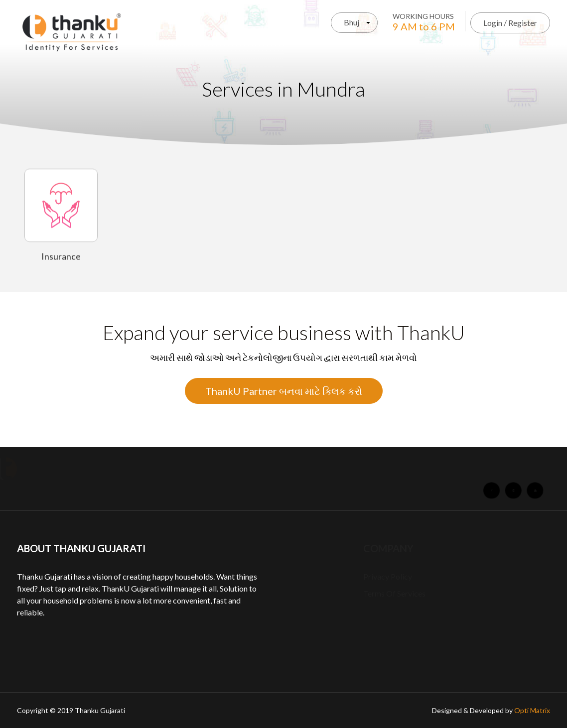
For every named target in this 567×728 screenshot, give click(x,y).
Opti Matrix (532, 710)
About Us (108, 469)
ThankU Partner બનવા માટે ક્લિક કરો (284, 391)
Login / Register (510, 23)
